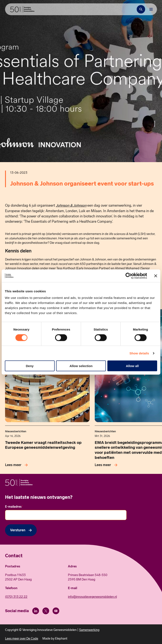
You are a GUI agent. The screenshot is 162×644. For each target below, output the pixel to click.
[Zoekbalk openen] (141, 9)
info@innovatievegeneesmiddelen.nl (92, 597)
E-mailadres (14, 507)
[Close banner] (156, 276)
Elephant (61, 639)
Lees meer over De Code (22, 639)
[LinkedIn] (36, 611)
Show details (139, 353)
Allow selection (81, 366)
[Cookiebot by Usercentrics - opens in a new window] (129, 276)
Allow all (132, 366)
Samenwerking (89, 630)
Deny (30, 366)
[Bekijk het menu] (151, 9)
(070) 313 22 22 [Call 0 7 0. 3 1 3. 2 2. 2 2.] (16, 597)
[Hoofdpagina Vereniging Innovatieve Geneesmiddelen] (22, 9)
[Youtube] (56, 611)
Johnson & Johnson (71, 205)
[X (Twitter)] (46, 611)
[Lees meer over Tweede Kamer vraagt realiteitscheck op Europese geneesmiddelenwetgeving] (17, 465)
